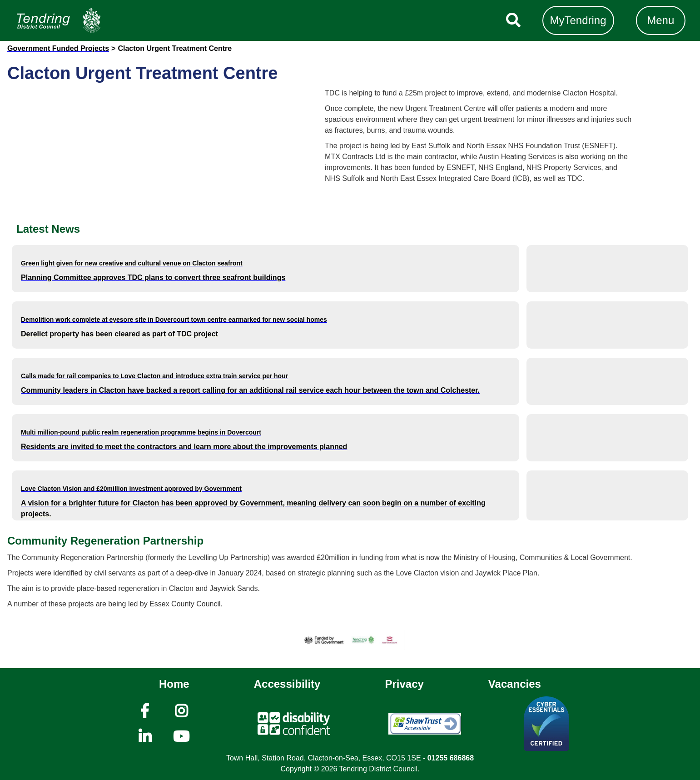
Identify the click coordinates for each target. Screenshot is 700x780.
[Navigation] (59, 20)
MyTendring (578, 20)
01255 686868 (451, 758)
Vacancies (515, 684)
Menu (660, 20)
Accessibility (287, 684)
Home (174, 684)
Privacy (404, 684)
